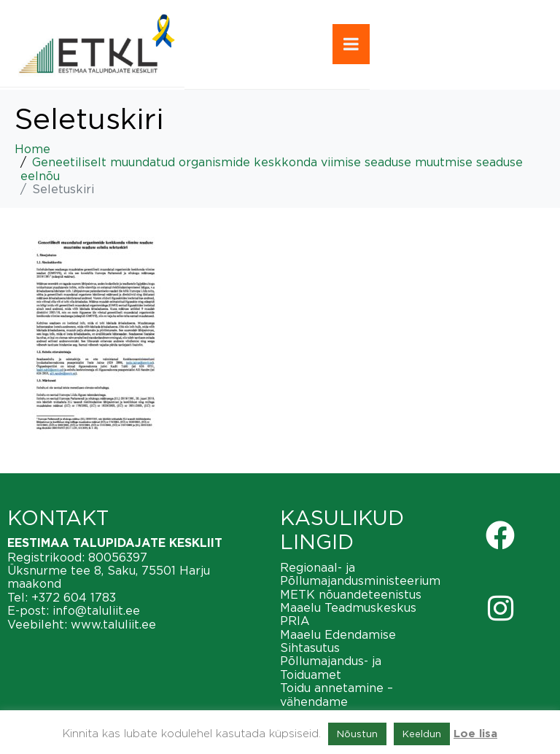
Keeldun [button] (422, 734)
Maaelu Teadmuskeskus (348, 607)
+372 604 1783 (74, 597)
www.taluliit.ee (113, 624)
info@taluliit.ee (96, 610)
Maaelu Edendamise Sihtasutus (338, 641)
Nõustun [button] (357, 734)
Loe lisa (475, 734)
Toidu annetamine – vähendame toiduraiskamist (337, 701)
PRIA (295, 621)
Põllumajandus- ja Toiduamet (331, 667)
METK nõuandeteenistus (351, 594)
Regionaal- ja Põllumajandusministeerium (360, 574)
